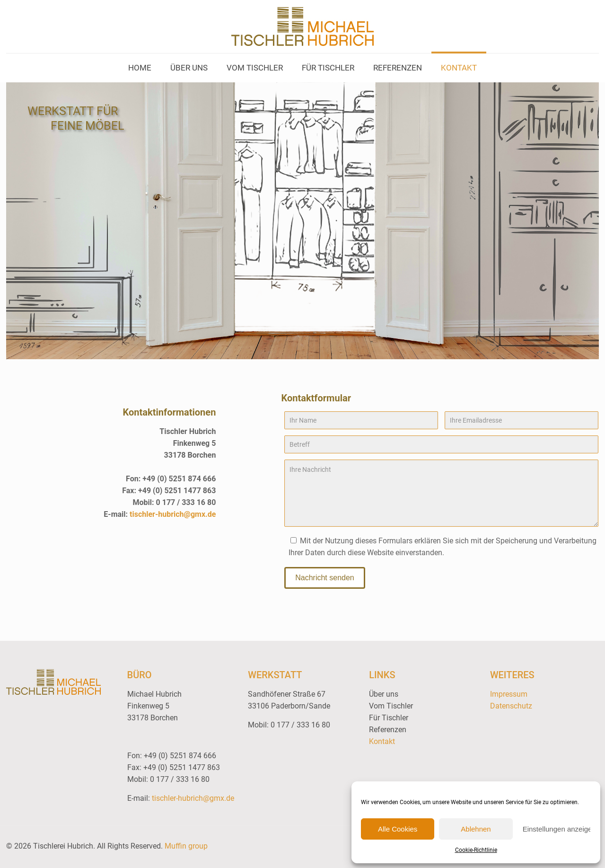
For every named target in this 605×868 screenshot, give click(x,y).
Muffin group (186, 846)
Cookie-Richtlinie (476, 850)
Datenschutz (511, 706)
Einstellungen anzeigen (557, 829)
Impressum (509, 694)
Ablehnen (476, 829)
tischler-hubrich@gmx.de (173, 514)
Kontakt (382, 741)
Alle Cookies (398, 829)
